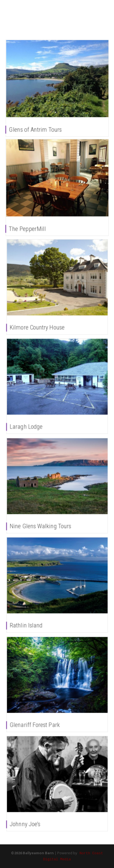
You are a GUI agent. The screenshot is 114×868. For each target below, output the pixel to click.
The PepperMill (27, 229)
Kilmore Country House (39, 325)
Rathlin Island (28, 623)
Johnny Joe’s (27, 822)
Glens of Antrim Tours (35, 130)
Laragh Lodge (28, 424)
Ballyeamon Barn (31, 14)
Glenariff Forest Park (36, 722)
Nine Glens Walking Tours (42, 524)
